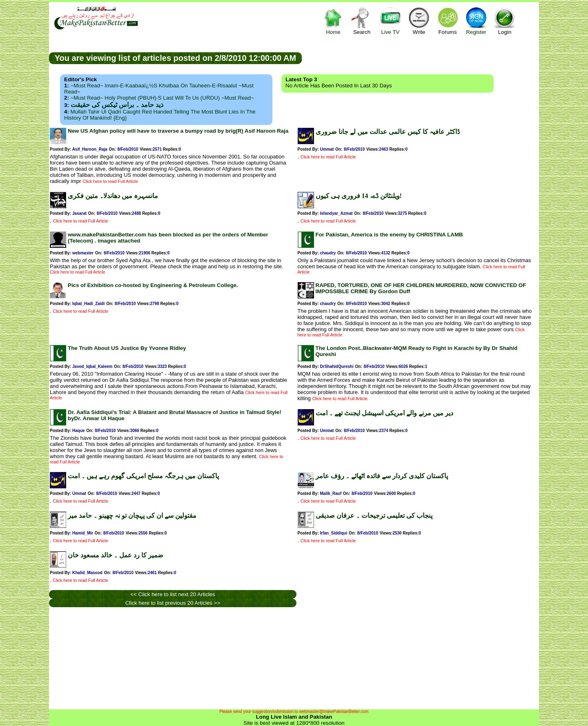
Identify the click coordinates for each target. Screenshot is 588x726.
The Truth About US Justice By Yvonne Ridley (127, 348)
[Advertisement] (421, 58)
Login (505, 21)
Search (362, 21)
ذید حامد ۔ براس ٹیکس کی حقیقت (117, 105)
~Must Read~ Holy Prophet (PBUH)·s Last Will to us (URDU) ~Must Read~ (162, 98)
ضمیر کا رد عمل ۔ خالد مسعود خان (116, 555)
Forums (448, 21)
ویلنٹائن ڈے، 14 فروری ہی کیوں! (359, 196)
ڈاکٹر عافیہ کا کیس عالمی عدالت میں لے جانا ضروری (388, 132)
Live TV (390, 21)
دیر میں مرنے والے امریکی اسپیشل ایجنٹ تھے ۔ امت (384, 413)
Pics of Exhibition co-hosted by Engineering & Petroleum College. (153, 285)
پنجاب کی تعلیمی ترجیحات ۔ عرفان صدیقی (374, 516)
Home (333, 21)
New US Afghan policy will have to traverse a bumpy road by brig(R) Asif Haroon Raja (178, 131)
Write (419, 21)
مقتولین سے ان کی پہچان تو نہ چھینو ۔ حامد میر (132, 516)
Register (476, 21)
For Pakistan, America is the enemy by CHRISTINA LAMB (389, 235)
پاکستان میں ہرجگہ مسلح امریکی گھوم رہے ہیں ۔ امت (143, 476)
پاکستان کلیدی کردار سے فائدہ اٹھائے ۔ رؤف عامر (382, 476)
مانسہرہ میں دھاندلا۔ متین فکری (113, 196)
